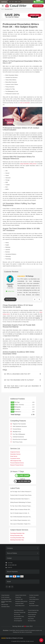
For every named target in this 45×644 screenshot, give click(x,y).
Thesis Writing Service (34, 599)
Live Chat (10, 563)
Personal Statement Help (33, 610)
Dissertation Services (15, 454)
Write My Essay (5, 605)
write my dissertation (25, 103)
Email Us (10, 567)
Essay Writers (31, 619)
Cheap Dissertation (5, 595)
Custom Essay (32, 597)
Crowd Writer (23, 641)
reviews (21, 638)
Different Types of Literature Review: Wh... (21, 510)
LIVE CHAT (39, 2)
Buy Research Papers (34, 606)
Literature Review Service (21, 595)
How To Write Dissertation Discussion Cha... (21, 517)
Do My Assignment (18, 621)
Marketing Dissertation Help (17, 540)
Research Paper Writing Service (6, 602)
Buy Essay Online (32, 621)
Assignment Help (32, 617)
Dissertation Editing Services (21, 601)
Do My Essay (32, 601)
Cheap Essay (18, 597)
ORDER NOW (38, 6)
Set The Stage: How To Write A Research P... (21, 492)
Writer (18, 6)
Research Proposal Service (17, 465)
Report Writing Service (19, 610)
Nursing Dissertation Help (16, 535)
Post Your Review (10, 299)
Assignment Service (15, 452)
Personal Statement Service (17, 463)
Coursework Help (18, 619)
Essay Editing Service (20, 606)
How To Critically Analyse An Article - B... (20, 513)
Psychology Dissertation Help (17, 533)
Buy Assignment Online (6, 599)
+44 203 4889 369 (15, 2)
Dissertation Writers (5, 607)
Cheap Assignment (32, 615)
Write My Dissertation (33, 612)
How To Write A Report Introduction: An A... (21, 520)
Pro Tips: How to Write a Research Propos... (21, 506)
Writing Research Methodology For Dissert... (21, 502)
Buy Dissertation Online (19, 617)
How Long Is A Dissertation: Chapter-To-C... (21, 524)
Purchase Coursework (34, 595)
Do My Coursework (5, 597)
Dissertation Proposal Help (20, 612)
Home (3, 9)
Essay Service (14, 456)
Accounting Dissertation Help (17, 538)
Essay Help (32, 603)
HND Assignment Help (16, 461)
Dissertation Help (19, 599)
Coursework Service (15, 458)
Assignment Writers (19, 603)
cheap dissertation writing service (28, 164)
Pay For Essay (17, 615)
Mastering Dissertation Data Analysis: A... (20, 499)
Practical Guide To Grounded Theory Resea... (21, 495)
